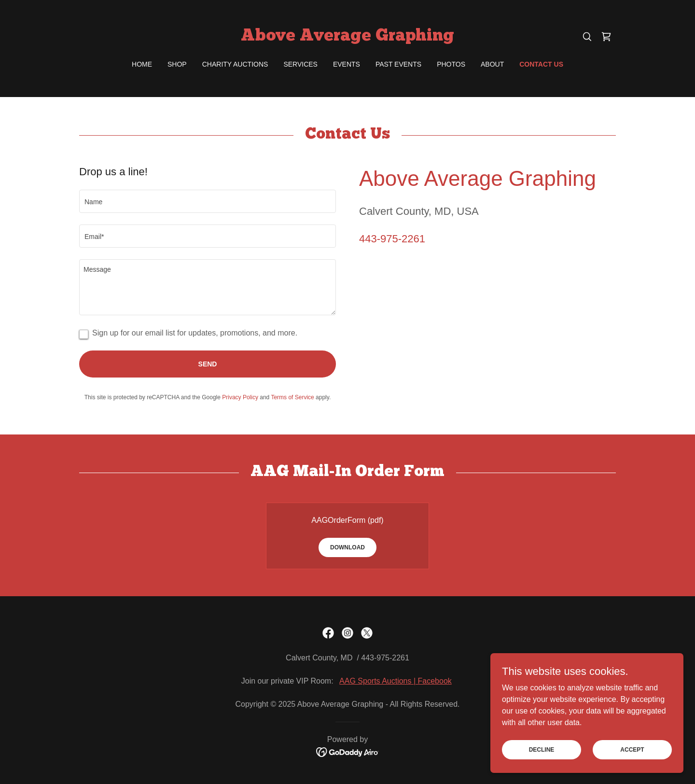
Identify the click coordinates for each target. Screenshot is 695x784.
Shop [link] (177, 64)
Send (208, 364)
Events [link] (347, 64)
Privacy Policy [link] (240, 397)
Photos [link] (451, 64)
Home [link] (142, 64)
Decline (542, 749)
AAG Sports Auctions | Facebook (396, 681)
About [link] (492, 64)
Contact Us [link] (541, 64)
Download (347, 547)
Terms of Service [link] (292, 397)
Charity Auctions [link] (235, 64)
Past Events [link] (398, 64)
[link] (347, 38)
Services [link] (300, 64)
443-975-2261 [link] (392, 239)
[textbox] (208, 201)
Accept (632, 749)
